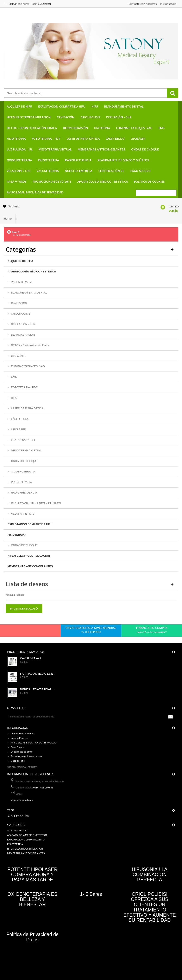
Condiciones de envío (22, 752)
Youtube (40, 631)
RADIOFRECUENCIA (78, 160)
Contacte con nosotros (143, 4)
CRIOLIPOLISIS (90, 117)
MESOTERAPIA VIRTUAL (55, 149)
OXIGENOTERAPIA (19, 160)
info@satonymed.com (22, 800)
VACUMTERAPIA (48, 171)
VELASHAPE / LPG (19, 171)
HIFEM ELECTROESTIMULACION (29, 117)
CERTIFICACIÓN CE (111, 171)
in (47, 631)
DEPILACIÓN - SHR (119, 117)
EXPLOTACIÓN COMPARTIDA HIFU (62, 106)
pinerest (26, 631)
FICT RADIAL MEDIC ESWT (37, 674)
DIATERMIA (102, 128)
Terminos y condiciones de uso (26, 756)
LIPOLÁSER (138, 139)
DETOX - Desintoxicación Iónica (32, 128)
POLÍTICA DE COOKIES (149, 182)
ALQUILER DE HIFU (19, 106)
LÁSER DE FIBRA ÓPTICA (83, 139)
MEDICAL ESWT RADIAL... (37, 689)
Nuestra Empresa (79, 171)
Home (8, 219)
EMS (161, 128)
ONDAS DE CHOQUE (145, 149)
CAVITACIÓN (66, 117)
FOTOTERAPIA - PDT (46, 139)
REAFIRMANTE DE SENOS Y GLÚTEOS (123, 160)
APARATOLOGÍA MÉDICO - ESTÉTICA (103, 182)
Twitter (19, 631)
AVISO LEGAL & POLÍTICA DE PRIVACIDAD (35, 192)
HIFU (95, 106)
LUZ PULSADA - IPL (20, 149)
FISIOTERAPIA (16, 139)
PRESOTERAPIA (48, 160)
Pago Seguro (140, 171)
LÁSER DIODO (115, 139)
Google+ (33, 631)
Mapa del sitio (18, 761)
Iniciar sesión (168, 4)
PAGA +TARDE (17, 182)
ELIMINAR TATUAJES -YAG (134, 128)
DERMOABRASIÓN (76, 128)
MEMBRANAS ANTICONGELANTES (101, 149)
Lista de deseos (27, 584)
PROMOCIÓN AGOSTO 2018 (52, 182)
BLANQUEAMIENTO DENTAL (124, 106)
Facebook (12, 631)
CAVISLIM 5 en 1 (31, 658)
